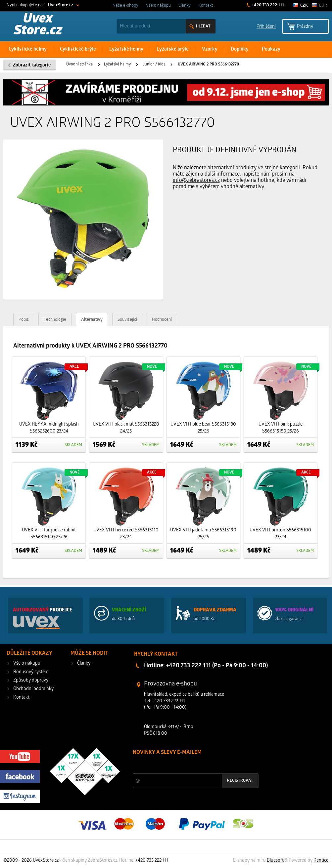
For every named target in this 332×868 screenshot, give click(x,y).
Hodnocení (162, 320)
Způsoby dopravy (31, 680)
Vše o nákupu (158, 5)
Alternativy (92, 320)
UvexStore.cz (61, 5)
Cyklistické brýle (78, 49)
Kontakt (206, 5)
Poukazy (271, 49)
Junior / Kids (154, 64)
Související (127, 320)
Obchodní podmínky (33, 689)
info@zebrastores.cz (196, 181)
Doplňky (240, 49)
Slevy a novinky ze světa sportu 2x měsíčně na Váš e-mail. (189, 765)
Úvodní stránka (79, 64)
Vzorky (210, 49)
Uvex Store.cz (38, 25)
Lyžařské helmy (126, 49)
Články (185, 5)
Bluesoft (275, 861)
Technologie (55, 320)
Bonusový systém (31, 672)
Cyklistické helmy (28, 49)
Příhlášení (266, 26)
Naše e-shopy (125, 5)
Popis (24, 320)
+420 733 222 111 (267, 5)
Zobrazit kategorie (32, 65)
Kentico (321, 861)
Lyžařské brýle (173, 49)
